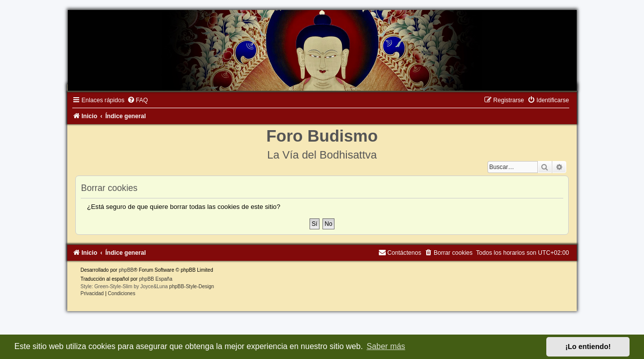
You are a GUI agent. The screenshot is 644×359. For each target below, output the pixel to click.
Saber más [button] (386, 346)
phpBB (122, 271)
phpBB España (151, 280)
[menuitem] (133, 102)
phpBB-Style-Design (187, 288)
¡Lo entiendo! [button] (588, 347)
